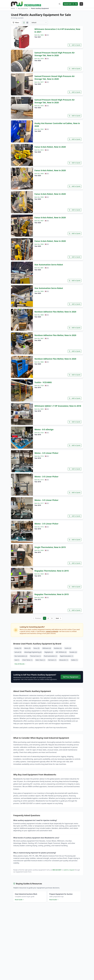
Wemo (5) (27, 647)
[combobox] (39, 22)
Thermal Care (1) (35, 655)
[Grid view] (27, 22)
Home (13, 8)
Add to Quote (75, 45)
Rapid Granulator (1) (67, 655)
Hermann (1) (52, 659)
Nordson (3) (58, 647)
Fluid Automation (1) (50, 655)
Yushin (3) (68, 647)
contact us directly (52, 631)
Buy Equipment (23, 8)
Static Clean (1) (40, 659)
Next (59, 618)
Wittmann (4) (47, 647)
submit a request (69, 869)
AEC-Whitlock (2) (61, 651)
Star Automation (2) (21, 655)
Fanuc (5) (36, 647)
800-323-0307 (57, 869)
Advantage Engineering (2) (33, 651)
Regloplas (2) (49, 651)
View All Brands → (20, 663)
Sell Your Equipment (71, 676)
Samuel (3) (18, 651)
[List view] (24, 22)
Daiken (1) (74, 659)
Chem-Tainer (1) (27, 659)
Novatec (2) (73, 651)
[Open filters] (16, 22)
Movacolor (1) (64, 659)
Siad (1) (17, 659)
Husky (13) (18, 647)
